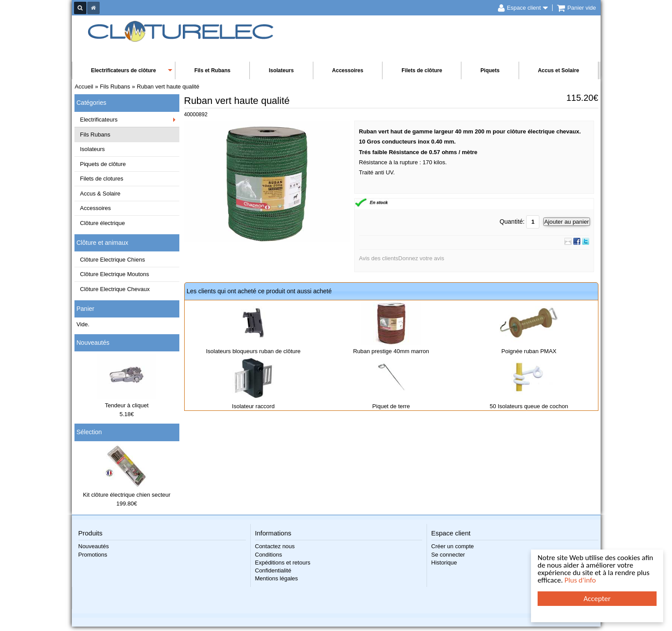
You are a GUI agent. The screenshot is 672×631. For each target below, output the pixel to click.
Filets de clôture (422, 70)
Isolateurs (281, 70)
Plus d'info (580, 580)
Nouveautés (93, 343)
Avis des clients (379, 258)
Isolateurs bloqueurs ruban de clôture (253, 351)
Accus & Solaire (100, 194)
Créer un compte (453, 546)
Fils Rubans (95, 135)
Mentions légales (277, 578)
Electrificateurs (99, 120)
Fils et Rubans (212, 70)
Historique (444, 563)
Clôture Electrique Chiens (113, 260)
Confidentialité (273, 570)
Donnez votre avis (421, 258)
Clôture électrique (103, 223)
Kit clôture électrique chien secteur (127, 495)
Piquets (490, 70)
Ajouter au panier (567, 222)
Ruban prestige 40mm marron (391, 351)
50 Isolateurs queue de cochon (529, 406)
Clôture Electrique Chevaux (115, 289)
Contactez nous (275, 546)
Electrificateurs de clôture (124, 70)
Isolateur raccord (253, 406)
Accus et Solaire (559, 70)
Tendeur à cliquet (127, 405)
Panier (85, 309)
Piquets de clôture (103, 164)
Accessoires (348, 70)
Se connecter (448, 555)
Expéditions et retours (283, 563)
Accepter (597, 599)
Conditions (269, 555)
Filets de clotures (102, 179)
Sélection (89, 432)
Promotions (93, 555)
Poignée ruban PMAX (529, 351)
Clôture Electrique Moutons (115, 274)
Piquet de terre (391, 406)
